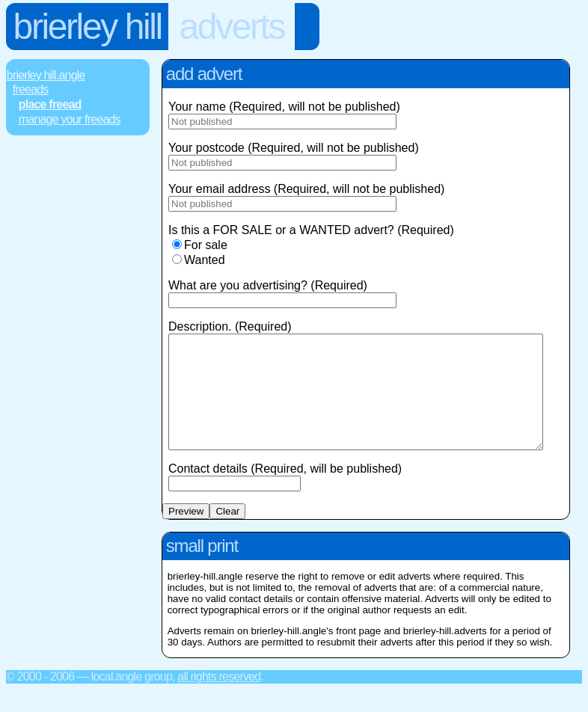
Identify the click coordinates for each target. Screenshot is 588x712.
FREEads (31, 89)
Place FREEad (50, 104)
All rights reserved (219, 699)
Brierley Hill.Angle (46, 75)
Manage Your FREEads (70, 119)
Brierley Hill (88, 27)
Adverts (232, 27)
